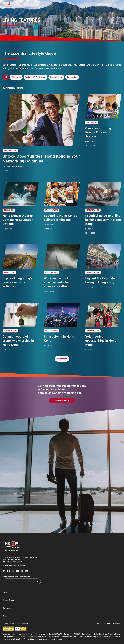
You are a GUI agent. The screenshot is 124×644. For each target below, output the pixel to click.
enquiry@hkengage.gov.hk (14, 566)
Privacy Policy (9, 623)
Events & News (62, 600)
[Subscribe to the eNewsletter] (20, 581)
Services (62, 608)
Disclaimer (23, 623)
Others (62, 616)
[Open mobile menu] (120, 5)
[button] (104, 5)
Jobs (62, 592)
